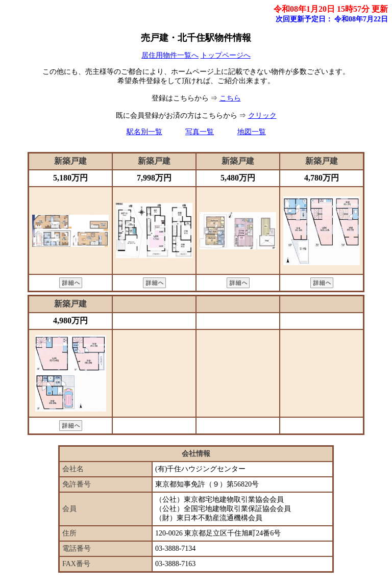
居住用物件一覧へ (170, 55)
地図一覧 (252, 132)
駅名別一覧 (144, 132)
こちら (230, 98)
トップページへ (226, 55)
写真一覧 (200, 132)
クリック (262, 116)
